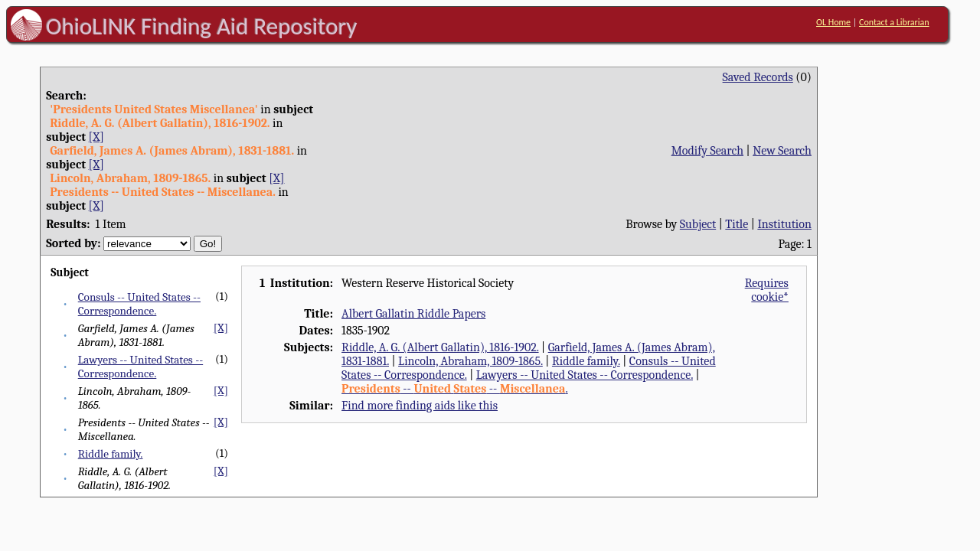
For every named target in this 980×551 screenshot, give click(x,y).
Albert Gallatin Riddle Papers (413, 314)
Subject (698, 224)
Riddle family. (111, 454)
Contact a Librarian (894, 22)
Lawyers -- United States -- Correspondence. (140, 367)
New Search (782, 151)
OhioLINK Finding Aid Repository (202, 26)
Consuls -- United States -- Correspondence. (139, 304)
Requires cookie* (767, 290)
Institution (784, 224)
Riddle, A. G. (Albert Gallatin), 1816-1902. (440, 347)
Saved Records (758, 77)
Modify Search (707, 151)
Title (737, 224)
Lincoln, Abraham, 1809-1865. (470, 361)
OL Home (833, 22)
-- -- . (455, 389)
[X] (96, 137)
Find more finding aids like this (420, 406)
